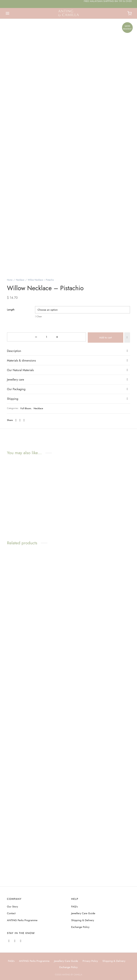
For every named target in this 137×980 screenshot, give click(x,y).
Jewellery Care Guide (83, 913)
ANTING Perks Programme (22, 920)
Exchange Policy (80, 927)
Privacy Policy (90, 961)
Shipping (13, 532)
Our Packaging (16, 523)
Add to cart (75, 472)
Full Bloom (26, 542)
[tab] (68, 484)
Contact (11, 913)
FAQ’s (74, 907)
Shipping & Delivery (83, 920)
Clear (39, 451)
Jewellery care (16, 513)
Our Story (12, 907)
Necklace (20, 415)
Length (11, 444)
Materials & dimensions (21, 494)
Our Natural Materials (20, 504)
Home (10, 415)
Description (14, 485)
